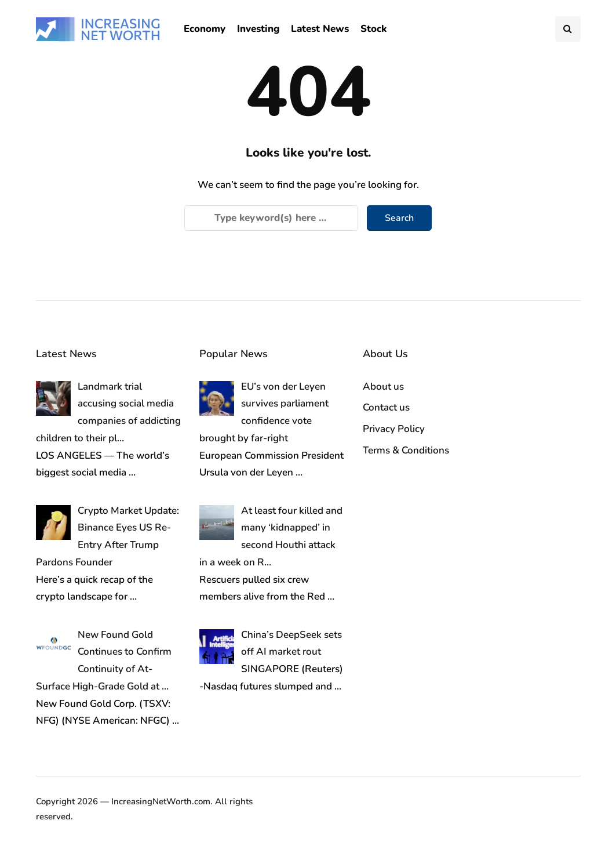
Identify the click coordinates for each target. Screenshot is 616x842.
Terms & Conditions (406, 450)
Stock (373, 29)
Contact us (386, 407)
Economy (205, 29)
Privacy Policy (394, 429)
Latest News (320, 29)
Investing (258, 29)
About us (383, 386)
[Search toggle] (568, 29)
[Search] (271, 218)
